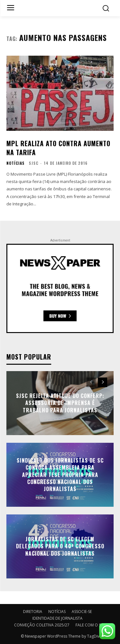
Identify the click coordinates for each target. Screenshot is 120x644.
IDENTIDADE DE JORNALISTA (57, 618)
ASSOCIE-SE (82, 612)
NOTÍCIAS (16, 163)
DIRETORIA (33, 612)
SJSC (34, 163)
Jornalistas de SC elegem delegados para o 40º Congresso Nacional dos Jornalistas (60, 546)
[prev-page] (91, 382)
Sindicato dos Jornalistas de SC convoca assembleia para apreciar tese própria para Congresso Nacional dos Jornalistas (60, 475)
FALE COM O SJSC (91, 625)
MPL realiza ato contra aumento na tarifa (58, 148)
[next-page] (103, 382)
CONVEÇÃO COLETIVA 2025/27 (42, 625)
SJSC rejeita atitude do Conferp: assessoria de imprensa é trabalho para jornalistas (60, 403)
